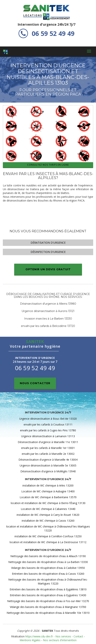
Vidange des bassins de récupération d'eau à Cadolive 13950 (48, 568)
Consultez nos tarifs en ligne (48, 165)
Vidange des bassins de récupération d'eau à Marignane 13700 (48, 607)
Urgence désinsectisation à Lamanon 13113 (48, 436)
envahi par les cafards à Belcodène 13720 (48, 326)
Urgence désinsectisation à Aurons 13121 (48, 311)
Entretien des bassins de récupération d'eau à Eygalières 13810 (48, 589)
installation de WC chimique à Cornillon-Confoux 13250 (48, 536)
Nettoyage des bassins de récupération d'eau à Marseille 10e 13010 (48, 613)
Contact (78, 636)
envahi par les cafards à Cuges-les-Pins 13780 (48, 430)
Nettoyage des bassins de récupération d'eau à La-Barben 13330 (48, 562)
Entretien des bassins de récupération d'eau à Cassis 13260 (48, 574)
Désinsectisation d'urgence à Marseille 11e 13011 (48, 442)
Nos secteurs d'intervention (60, 640)
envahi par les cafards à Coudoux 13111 (48, 424)
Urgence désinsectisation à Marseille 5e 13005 (48, 465)
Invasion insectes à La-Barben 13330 (48, 319)
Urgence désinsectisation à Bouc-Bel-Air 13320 (48, 419)
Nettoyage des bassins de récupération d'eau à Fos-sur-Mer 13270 (48, 601)
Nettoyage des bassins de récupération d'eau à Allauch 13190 (48, 556)
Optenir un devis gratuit (48, 269)
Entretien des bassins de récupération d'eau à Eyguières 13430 (48, 595)
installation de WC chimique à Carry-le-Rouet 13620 (48, 515)
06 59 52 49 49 (46, 33)
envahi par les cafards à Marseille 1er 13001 (48, 448)
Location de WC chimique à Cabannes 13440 (48, 509)
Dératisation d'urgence (48, 243)
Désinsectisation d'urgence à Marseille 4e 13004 (48, 460)
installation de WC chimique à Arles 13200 (48, 485)
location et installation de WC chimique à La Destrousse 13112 (48, 542)
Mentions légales (30, 640)
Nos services (63, 636)
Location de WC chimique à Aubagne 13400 (48, 491)
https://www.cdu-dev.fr (39, 636)
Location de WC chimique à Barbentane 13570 (48, 497)
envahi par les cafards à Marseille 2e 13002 (48, 454)
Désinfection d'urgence (48, 252)
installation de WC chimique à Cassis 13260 (48, 521)
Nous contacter (35, 383)
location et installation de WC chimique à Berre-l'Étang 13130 (48, 503)
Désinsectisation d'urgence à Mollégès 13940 (48, 471)
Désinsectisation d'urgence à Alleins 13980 (48, 304)
